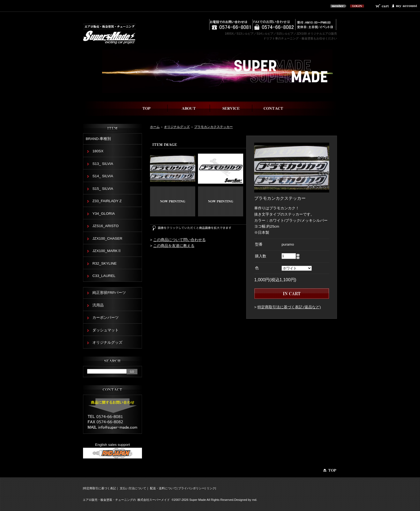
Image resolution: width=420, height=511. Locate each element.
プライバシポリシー (191, 488)
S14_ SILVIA (103, 176)
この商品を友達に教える (174, 246)
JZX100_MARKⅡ (107, 251)
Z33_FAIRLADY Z (107, 201)
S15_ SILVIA (103, 189)
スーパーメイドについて (189, 108)
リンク (211, 488)
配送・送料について (163, 488)
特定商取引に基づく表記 (100, 488)
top (147, 108)
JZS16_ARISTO (106, 226)
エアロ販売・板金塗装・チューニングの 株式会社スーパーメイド (126, 500)
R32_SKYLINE (104, 263)
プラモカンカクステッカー (213, 127)
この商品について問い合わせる (179, 240)
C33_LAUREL (104, 276)
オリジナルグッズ (177, 127)
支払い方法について (133, 488)
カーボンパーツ (106, 318)
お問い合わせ (273, 108)
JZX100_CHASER (107, 238)
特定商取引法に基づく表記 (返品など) (289, 307)
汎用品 (98, 305)
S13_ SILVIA (103, 164)
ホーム (155, 127)
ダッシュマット (106, 330)
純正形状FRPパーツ (109, 293)
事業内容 (231, 108)
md (254, 500)
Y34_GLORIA (104, 214)
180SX (98, 151)
